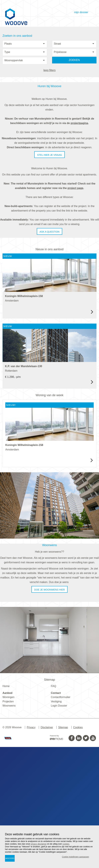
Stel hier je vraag (49, 155)
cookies (66, 844)
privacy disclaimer (39, 844)
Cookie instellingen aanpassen (75, 857)
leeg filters (49, 70)
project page (75, 188)
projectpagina (79, 123)
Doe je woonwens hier (50, 711)
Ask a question (50, 232)
